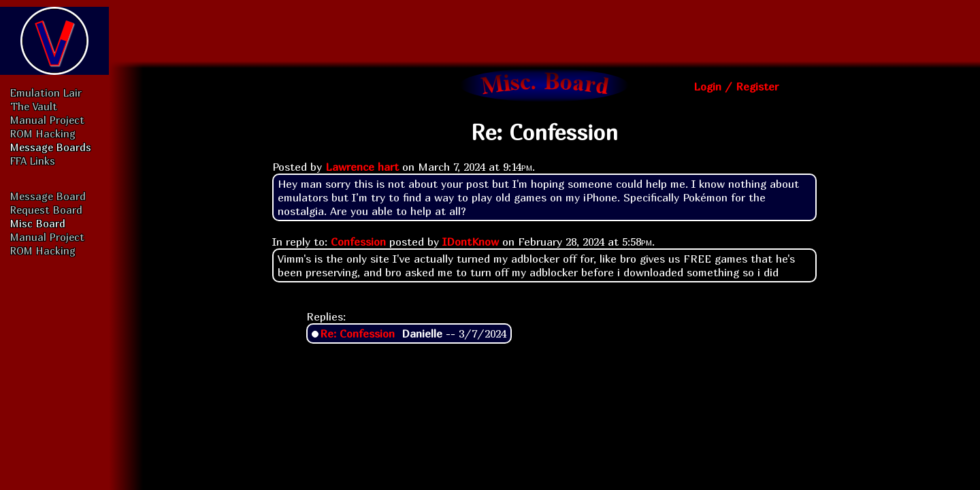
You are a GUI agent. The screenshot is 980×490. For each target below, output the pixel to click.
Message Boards (51, 147)
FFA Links (33, 161)
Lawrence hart (362, 167)
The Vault (34, 106)
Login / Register (736, 86)
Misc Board (38, 223)
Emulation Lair (46, 93)
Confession (358, 242)
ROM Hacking (43, 133)
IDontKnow (471, 242)
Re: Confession (357, 333)
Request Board (46, 210)
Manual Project (47, 120)
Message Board (48, 196)
